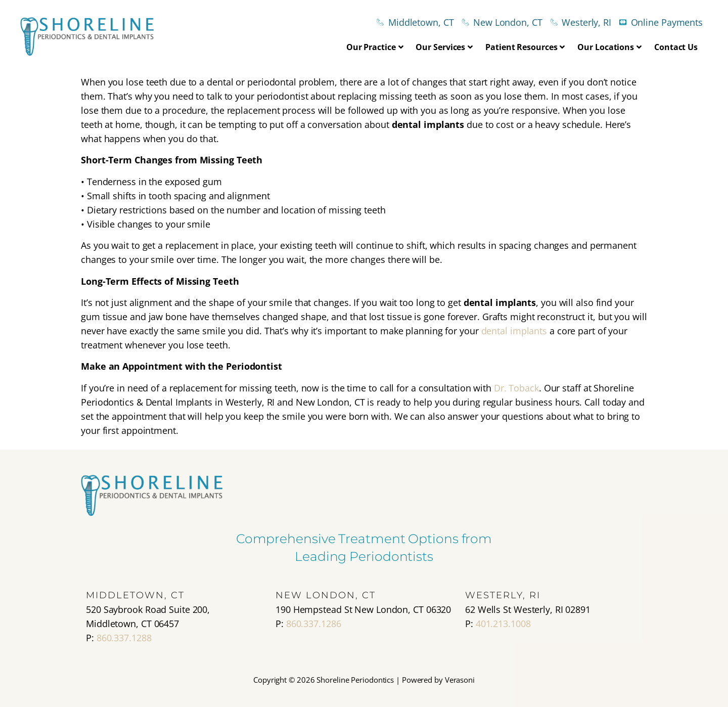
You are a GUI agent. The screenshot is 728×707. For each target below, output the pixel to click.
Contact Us (676, 47)
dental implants (515, 331)
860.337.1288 (124, 638)
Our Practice (375, 47)
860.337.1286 (314, 624)
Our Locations (609, 47)
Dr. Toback (516, 388)
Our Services (444, 47)
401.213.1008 (503, 624)
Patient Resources (525, 47)
